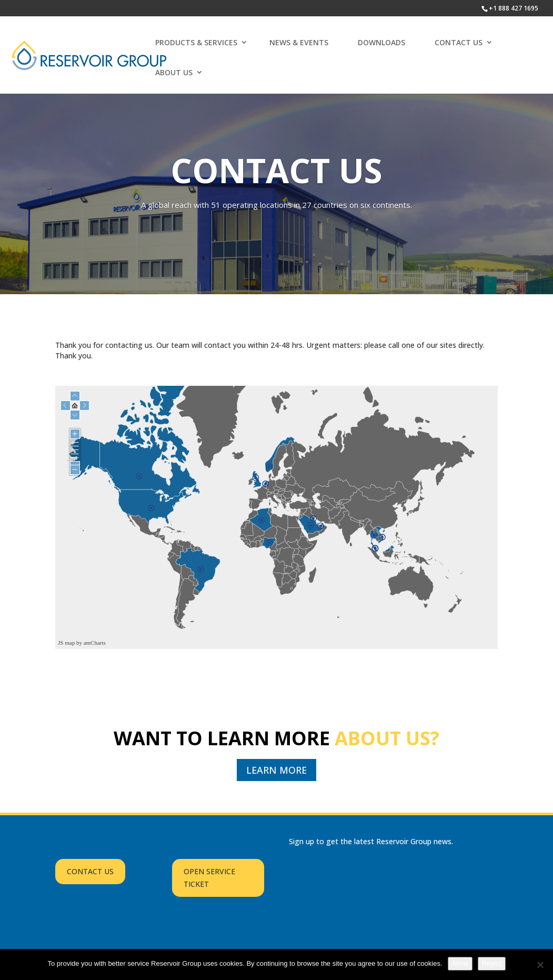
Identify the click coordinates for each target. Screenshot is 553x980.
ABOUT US (174, 72)
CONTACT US (459, 42)
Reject (492, 963)
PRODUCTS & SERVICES (196, 42)
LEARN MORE (276, 770)
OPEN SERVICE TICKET (209, 878)
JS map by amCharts (82, 643)
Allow (460, 963)
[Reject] (540, 965)
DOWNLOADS (381, 42)
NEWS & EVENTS (299, 42)
